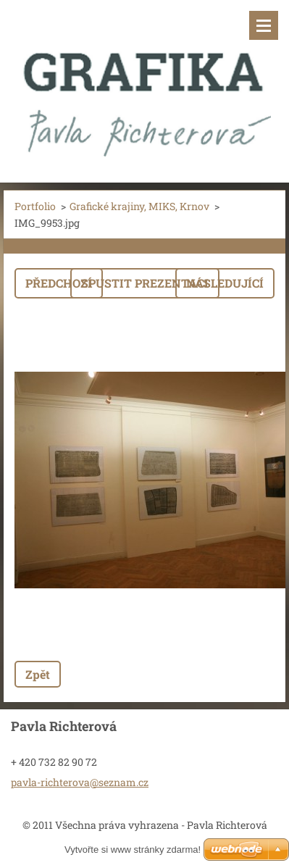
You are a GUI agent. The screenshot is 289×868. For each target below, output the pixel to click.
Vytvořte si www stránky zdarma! (133, 850)
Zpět (38, 674)
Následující (225, 283)
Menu (264, 25)
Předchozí (59, 283)
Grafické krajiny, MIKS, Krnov (139, 206)
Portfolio (35, 206)
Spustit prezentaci (145, 283)
